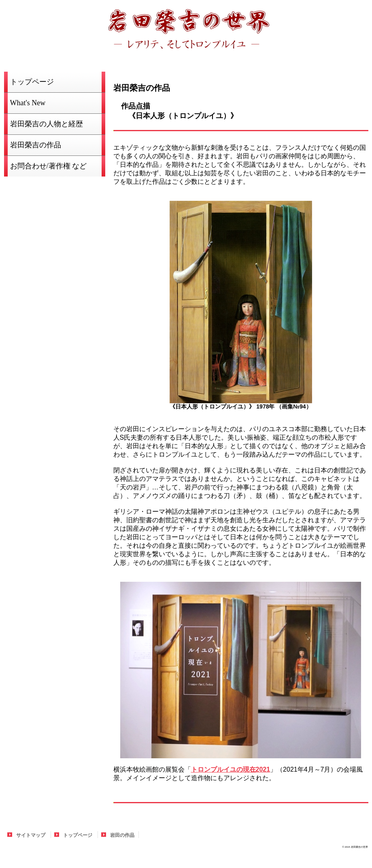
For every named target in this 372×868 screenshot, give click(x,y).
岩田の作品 (122, 835)
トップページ (78, 835)
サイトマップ (31, 835)
